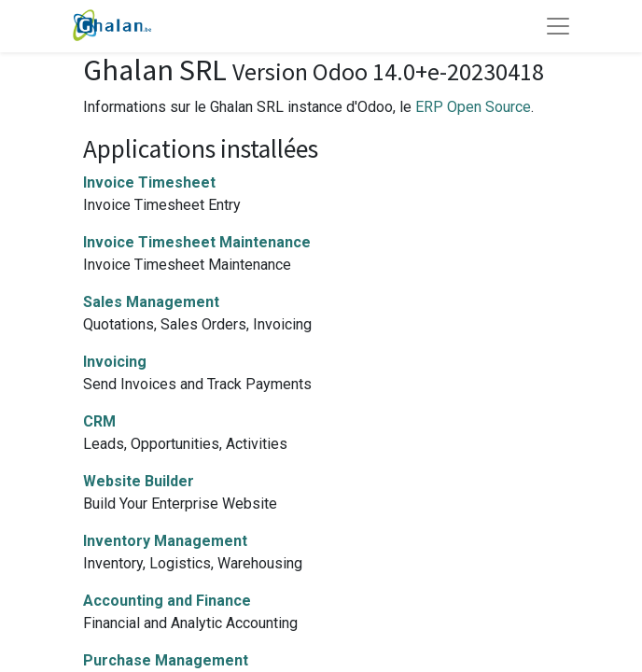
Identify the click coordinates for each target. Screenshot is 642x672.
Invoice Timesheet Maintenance (197, 242)
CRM (99, 421)
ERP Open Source (473, 107)
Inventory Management (165, 541)
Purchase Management (166, 660)
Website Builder (139, 481)
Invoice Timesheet (149, 182)
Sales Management (151, 302)
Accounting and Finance (167, 601)
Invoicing (115, 362)
